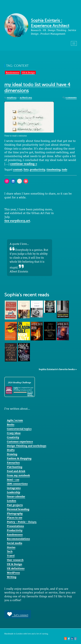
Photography (15, 513)
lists (26, 169)
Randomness (12, 73)
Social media (15, 543)
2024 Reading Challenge (19, 383)
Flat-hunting (15, 467)
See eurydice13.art (17, 221)
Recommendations (18, 539)
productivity (38, 169)
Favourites (13, 463)
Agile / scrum (15, 420)
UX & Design (28, 73)
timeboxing (54, 169)
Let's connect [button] (18, 614)
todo (64, 169)
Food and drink (16, 471)
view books (31, 396)
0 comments (71, 98)
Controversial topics (19, 429)
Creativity (13, 437)
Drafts (11, 450)
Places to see (15, 518)
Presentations (15, 526)
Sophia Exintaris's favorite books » (58, 369)
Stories (11, 547)
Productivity (15, 530)
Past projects (15, 505)
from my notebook (18, 475)
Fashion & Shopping (19, 458)
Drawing (12, 454)
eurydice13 (12, 98)
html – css (13, 480)
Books (11, 425)
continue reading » (24, 164)
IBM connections (17, 484)
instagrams (14, 488)
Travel (11, 556)
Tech (10, 551)
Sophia (16, 388)
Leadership (14, 492)
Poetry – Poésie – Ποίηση (22, 522)
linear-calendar (16, 496)
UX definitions (16, 568)
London (12, 501)
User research (15, 560)
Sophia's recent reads (27, 295)
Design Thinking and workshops (27, 446)
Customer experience (20, 441)
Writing (12, 577)
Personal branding (18, 509)
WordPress (13, 573)
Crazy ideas (14, 433)
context (18, 169)
